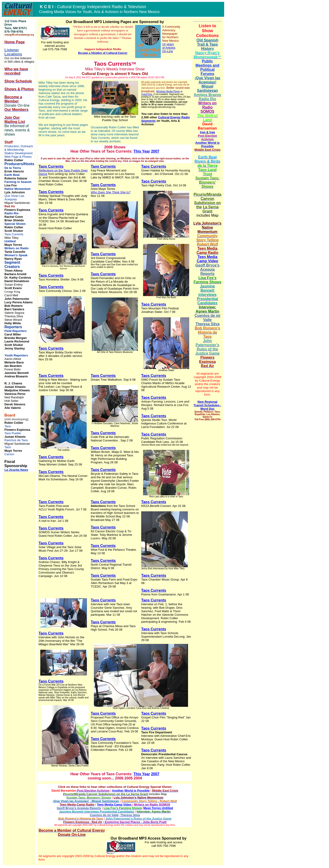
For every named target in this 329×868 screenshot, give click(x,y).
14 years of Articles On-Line (169, 48)
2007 (155, 151)
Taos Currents (51, 166)
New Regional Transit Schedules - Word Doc (207, 405)
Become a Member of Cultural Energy (103, 53)
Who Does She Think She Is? (111, 192)
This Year (142, 151)
